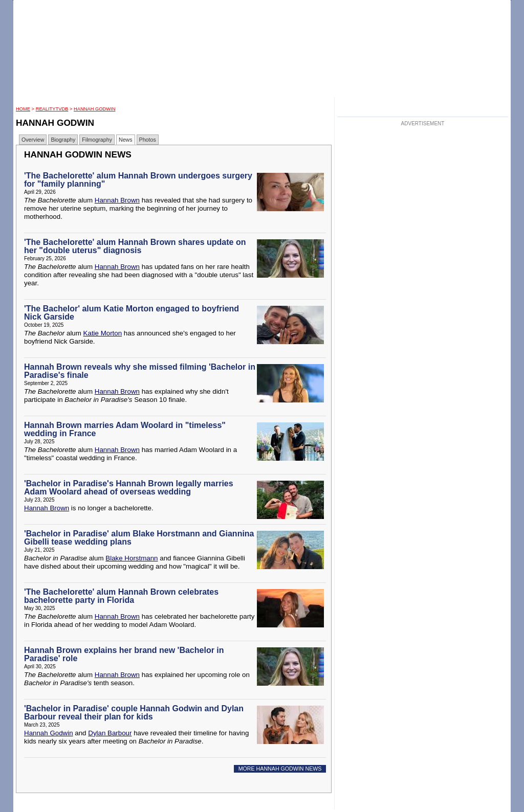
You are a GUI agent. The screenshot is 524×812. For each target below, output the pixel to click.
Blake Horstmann (132, 558)
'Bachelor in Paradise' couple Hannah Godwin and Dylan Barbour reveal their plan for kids (134, 713)
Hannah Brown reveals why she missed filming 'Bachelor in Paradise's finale (140, 371)
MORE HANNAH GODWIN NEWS (280, 769)
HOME (23, 109)
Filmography (97, 140)
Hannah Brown (117, 200)
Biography (63, 140)
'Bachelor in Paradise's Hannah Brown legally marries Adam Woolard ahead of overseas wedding (129, 488)
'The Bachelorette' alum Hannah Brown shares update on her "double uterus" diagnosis (135, 246)
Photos (148, 140)
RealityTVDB (52, 109)
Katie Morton (103, 333)
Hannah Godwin (94, 109)
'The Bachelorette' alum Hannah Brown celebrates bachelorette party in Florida (121, 596)
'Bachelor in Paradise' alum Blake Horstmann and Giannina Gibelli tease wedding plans (139, 538)
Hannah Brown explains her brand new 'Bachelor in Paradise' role (124, 654)
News (126, 140)
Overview (33, 140)
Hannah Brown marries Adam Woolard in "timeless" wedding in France (125, 429)
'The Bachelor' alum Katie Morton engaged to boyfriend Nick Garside (132, 313)
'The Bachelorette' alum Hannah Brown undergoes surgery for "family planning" (138, 180)
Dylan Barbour (110, 733)
